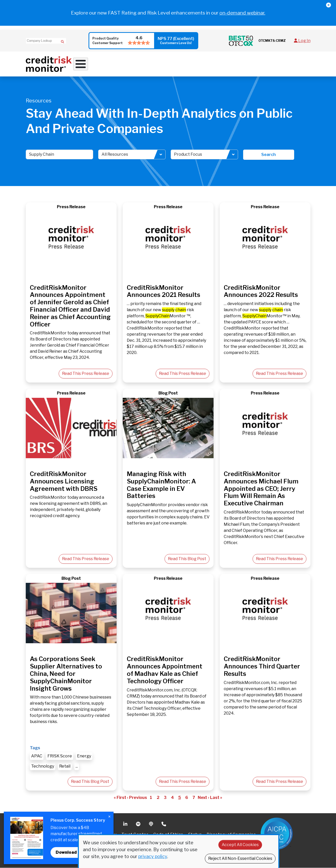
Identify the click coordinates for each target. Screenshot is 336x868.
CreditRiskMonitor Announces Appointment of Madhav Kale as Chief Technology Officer (165, 670)
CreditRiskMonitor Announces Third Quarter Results (262, 667)
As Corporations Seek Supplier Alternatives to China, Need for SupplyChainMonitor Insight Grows (66, 674)
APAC (37, 756)
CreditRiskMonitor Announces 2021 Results (164, 291)
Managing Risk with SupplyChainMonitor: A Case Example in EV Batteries (161, 485)
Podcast (152, 824)
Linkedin (126, 824)
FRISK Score (60, 756)
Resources (221, 64)
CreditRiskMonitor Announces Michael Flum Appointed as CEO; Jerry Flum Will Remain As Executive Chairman (261, 489)
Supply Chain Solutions (180, 64)
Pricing (273, 64)
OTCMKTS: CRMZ (272, 41)
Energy (84, 756)
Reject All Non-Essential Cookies (240, 858)
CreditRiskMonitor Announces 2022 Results (261, 291)
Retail (65, 766)
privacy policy (153, 856)
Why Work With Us (92, 64)
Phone (164, 824)
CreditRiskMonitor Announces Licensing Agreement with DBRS (64, 482)
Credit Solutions (134, 64)
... (77, 766)
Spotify (139, 824)
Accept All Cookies (240, 845)
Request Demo (297, 64)
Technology (43, 766)
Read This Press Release (86, 374)
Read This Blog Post (187, 559)
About (250, 64)
